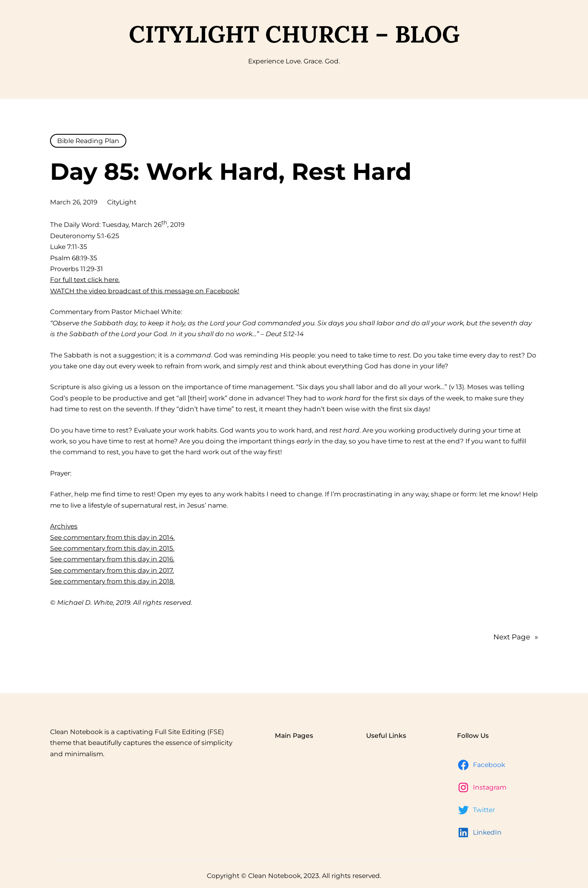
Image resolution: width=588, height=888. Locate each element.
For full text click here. (85, 280)
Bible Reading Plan (88, 141)
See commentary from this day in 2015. (112, 548)
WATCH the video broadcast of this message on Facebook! (145, 291)
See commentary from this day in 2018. (112, 581)
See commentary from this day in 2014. (112, 537)
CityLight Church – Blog (294, 34)
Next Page (516, 637)
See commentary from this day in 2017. (112, 570)
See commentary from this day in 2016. (112, 559)
